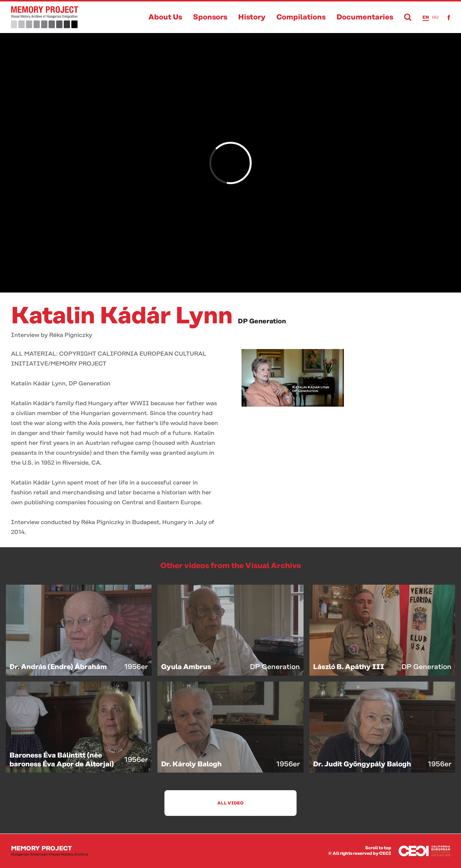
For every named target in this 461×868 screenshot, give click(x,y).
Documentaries (365, 17)
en (426, 17)
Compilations (301, 17)
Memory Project (50, 851)
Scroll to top (378, 848)
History (252, 17)
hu (435, 17)
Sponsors (210, 17)
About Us (165, 17)
